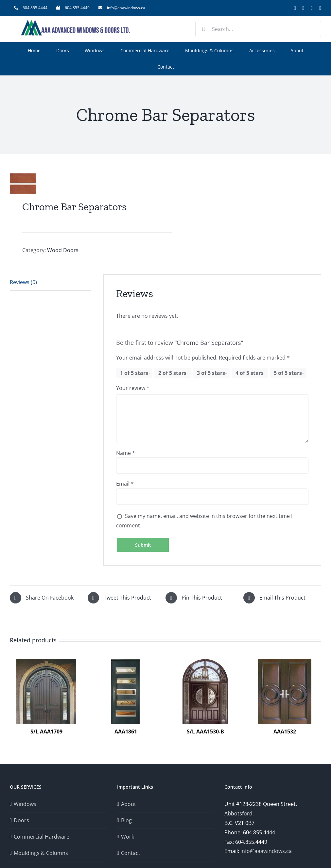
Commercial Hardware (42, 837)
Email (125, 484)
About (129, 804)
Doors (21, 820)
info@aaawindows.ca (266, 851)
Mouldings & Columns (41, 853)
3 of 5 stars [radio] (211, 373)
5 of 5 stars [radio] (288, 373)
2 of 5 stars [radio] (172, 373)
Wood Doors (63, 250)
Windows (25, 804)
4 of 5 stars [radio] (250, 373)
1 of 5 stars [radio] (134, 373)
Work (128, 837)
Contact (131, 853)
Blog (126, 820)
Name (126, 453)
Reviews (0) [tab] (23, 282)
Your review (133, 388)
